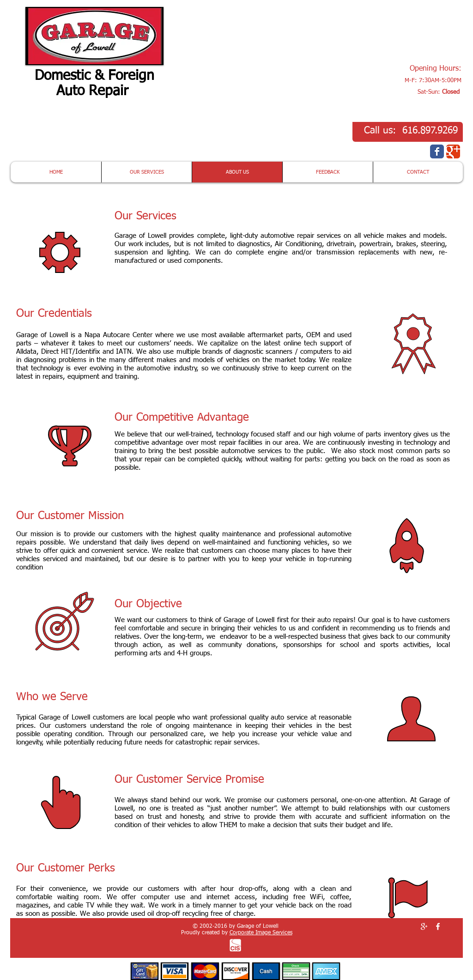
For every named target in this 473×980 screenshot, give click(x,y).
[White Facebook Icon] (438, 926)
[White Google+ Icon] (424, 926)
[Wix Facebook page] (437, 151)
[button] (407, 32)
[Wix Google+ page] (453, 151)
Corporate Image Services (261, 933)
